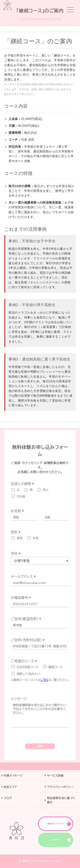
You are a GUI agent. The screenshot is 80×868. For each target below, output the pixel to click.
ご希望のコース (24, 661)
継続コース (55, 667)
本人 (46, 490)
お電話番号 (21, 598)
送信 (40, 746)
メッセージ (19, 699)
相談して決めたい (28, 674)
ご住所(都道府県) (26, 619)
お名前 (17, 511)
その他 (21, 497)
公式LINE (56, 840)
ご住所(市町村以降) (28, 640)
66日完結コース (28, 667)
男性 (20, 538)
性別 (16, 532)
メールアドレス (23, 576)
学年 (16, 554)
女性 (36, 538)
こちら (45, 680)
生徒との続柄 (22, 484)
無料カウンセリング (56, 824)
